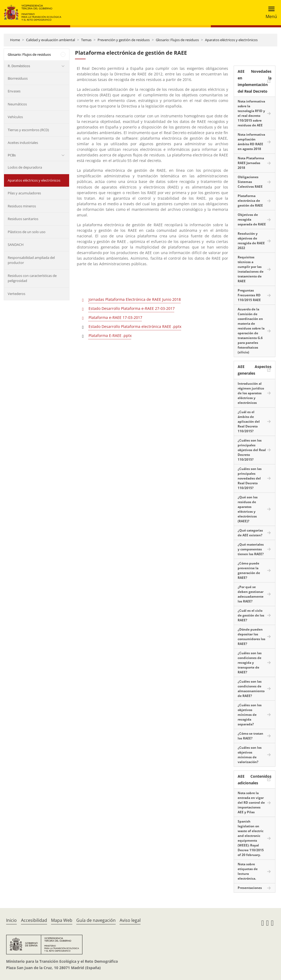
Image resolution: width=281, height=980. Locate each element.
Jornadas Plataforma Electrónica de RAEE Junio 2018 (135, 299)
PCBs (12, 155)
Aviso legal (130, 920)
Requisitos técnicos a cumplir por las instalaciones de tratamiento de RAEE (251, 269)
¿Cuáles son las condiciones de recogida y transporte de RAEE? (250, 663)
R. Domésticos (19, 66)
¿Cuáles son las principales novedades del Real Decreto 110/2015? (250, 478)
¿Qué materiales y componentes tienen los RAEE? (251, 549)
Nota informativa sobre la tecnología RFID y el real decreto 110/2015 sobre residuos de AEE (251, 113)
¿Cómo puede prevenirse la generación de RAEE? (249, 570)
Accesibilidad (34, 920)
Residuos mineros (22, 206)
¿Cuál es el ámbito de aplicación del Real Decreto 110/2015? (249, 421)
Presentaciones (250, 888)
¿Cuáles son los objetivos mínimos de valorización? (250, 755)
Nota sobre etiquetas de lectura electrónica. (248, 871)
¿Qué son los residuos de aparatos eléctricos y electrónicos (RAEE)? (248, 509)
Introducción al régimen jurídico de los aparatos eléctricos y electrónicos (251, 393)
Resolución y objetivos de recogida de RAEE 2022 (251, 241)
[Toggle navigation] (270, 13)
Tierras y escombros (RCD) (28, 130)
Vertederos (16, 294)
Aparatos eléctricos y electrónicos (231, 40)
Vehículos (15, 117)
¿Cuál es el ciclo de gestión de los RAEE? (251, 615)
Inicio (11, 920)
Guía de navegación (96, 920)
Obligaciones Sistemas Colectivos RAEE (250, 182)
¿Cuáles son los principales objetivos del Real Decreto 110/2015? (252, 450)
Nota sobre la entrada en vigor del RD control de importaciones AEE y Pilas (251, 803)
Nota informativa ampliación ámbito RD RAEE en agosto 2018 (251, 142)
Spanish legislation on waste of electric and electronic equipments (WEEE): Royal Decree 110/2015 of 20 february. (251, 838)
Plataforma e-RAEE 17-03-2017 (115, 317)
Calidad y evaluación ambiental (51, 40)
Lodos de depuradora (25, 167)
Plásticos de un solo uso (27, 232)
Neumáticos (17, 104)
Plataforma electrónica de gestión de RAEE (250, 201)
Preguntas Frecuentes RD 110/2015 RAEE (249, 295)
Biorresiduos (18, 78)
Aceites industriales (23, 143)
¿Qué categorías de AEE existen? (250, 533)
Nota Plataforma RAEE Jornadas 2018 (251, 163)
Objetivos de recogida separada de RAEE (252, 219)
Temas (86, 40)
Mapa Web (62, 920)
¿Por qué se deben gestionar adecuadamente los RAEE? (251, 594)
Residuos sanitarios (23, 219)
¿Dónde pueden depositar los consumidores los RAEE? (251, 637)
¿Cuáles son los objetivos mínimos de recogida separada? (250, 715)
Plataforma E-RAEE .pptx (110, 335)
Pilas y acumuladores (24, 193)
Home (15, 40)
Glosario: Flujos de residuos (177, 40)
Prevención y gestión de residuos (124, 40)
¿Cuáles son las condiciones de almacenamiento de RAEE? (251, 689)
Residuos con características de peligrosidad (32, 278)
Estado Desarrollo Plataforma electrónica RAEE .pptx (135, 326)
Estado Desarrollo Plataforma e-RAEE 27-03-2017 (132, 308)
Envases (14, 91)
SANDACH (16, 245)
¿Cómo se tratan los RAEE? (250, 736)
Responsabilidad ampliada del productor (31, 260)
